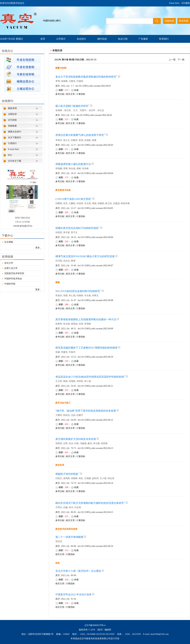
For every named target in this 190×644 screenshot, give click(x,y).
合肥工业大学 (10, 268)
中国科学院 (9, 284)
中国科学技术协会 (12, 279)
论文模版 (8, 242)
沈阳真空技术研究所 (13, 273)
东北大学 (8, 263)
